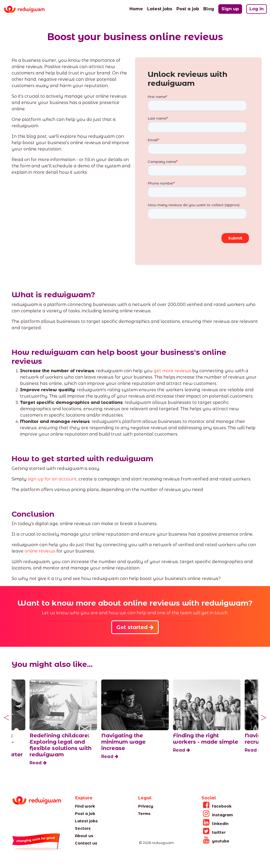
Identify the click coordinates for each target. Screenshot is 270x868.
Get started (135, 627)
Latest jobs (160, 8)
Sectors (83, 828)
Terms (144, 814)
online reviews (40, 551)
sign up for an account (52, 479)
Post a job (188, 8)
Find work (85, 806)
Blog (209, 8)
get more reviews (172, 371)
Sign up (230, 9)
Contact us (86, 843)
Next (264, 718)
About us (84, 836)
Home (136, 8)
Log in (257, 9)
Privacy (146, 806)
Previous (6, 718)
